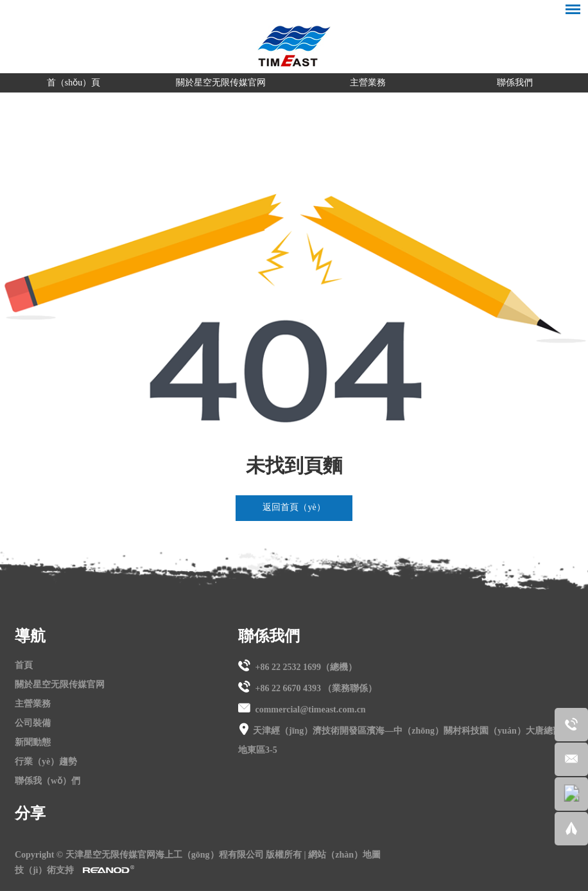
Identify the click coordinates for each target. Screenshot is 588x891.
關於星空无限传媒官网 (221, 83)
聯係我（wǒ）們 (48, 781)
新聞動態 (33, 742)
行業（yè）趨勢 (46, 762)
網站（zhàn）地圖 (344, 855)
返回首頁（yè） (294, 507)
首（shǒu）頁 (73, 83)
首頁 (24, 665)
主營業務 (368, 83)
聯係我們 (515, 83)
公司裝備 (33, 723)
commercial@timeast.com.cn (310, 710)
